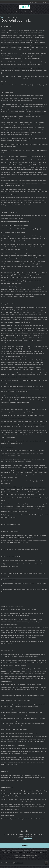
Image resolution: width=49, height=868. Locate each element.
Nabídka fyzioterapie (17, 850)
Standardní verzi (19, 863)
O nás (8, 850)
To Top (46, 863)
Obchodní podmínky (40, 852)
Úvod (2, 17)
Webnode (27, 858)
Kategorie (24, 846)
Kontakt (31, 852)
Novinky (25, 852)
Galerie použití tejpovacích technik (13, 852)
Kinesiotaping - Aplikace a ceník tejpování (35, 850)
